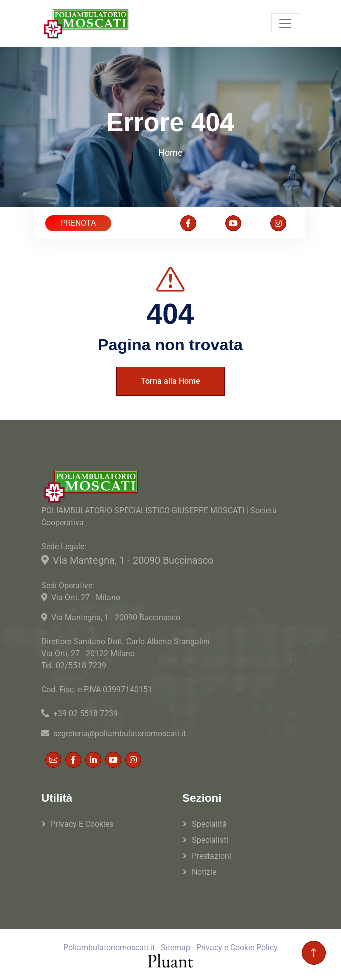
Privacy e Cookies (82, 824)
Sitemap (176, 948)
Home (171, 152)
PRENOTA (78, 223)
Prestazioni (212, 856)
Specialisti (210, 840)
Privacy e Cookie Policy (237, 948)
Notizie (204, 872)
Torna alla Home (171, 381)
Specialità (209, 824)
